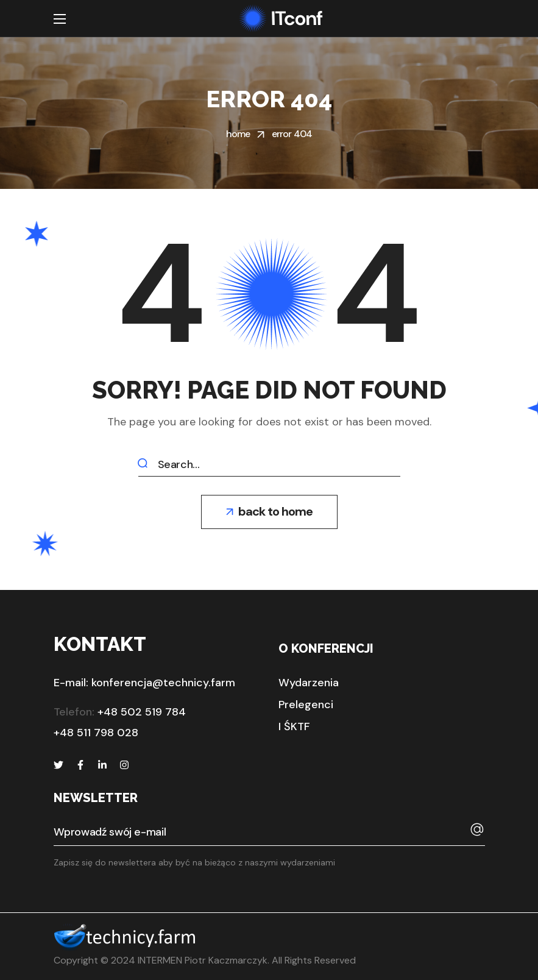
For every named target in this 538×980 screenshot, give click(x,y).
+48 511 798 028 (96, 733)
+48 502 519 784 (142, 712)
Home (238, 134)
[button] (269, 512)
